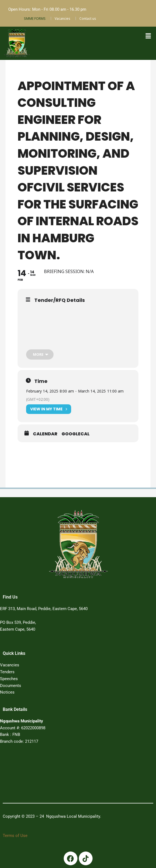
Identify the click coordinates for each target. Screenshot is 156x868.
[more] (40, 354)
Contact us (88, 19)
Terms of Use (15, 836)
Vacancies (62, 19)
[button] (148, 36)
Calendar (45, 434)
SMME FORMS (35, 19)
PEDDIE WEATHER (71, 775)
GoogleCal (76, 434)
